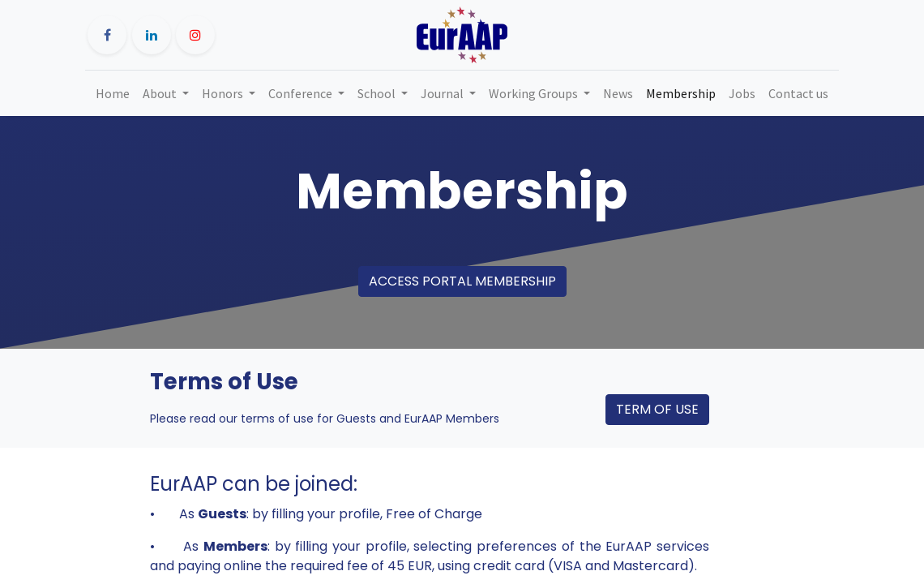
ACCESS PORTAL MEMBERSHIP (462, 281)
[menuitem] (113, 93)
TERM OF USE (657, 409)
